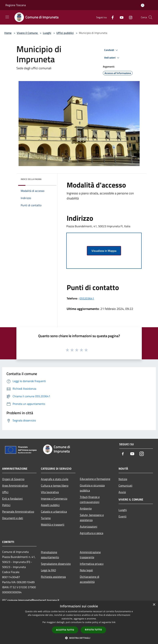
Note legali (86, 570)
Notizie (123, 479)
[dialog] (79, 622)
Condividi (112, 50)
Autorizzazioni (89, 526)
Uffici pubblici (65, 33)
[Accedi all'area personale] (143, 5)
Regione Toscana (16, 5)
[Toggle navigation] (7, 17)
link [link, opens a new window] (114, 622)
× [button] (154, 605)
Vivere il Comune (28, 33)
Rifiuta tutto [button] (93, 630)
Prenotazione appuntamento (50, 555)
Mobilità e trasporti (53, 525)
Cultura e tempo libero (55, 486)
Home (8, 33)
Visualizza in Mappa (104, 251)
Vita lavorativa (50, 492)
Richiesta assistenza (53, 577)
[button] (79, 638)
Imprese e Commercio (54, 499)
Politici (6, 505)
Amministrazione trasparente (90, 555)
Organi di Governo (13, 479)
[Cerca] (150, 17)
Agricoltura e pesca (92, 533)
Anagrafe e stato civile (55, 479)
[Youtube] (120, 17)
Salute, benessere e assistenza (92, 517)
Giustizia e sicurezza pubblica (92, 488)
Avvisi (122, 492)
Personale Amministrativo (18, 512)
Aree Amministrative (15, 486)
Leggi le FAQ (48, 570)
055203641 (87, 298)
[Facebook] (111, 17)
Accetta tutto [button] (65, 630)
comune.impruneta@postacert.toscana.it (33, 600)
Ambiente (86, 508)
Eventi (123, 516)
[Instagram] (129, 17)
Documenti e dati (13, 518)
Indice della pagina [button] (31, 179)
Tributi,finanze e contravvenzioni (90, 499)
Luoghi (47, 33)
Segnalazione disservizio (56, 564)
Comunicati (125, 486)
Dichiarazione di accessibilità (90, 579)
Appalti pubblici (50, 505)
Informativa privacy (92, 564)
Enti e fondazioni (12, 499)
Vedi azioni (112, 58)
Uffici (5, 492)
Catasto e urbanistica (54, 512)
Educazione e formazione (95, 479)
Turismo (46, 518)
